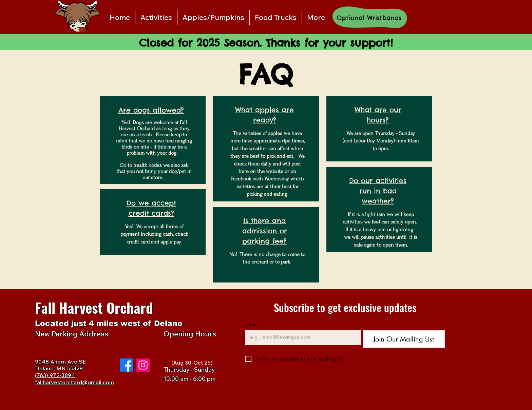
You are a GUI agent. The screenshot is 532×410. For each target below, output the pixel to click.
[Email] (301, 337)
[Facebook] (126, 365)
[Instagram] (143, 365)
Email (253, 324)
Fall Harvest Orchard (94, 307)
